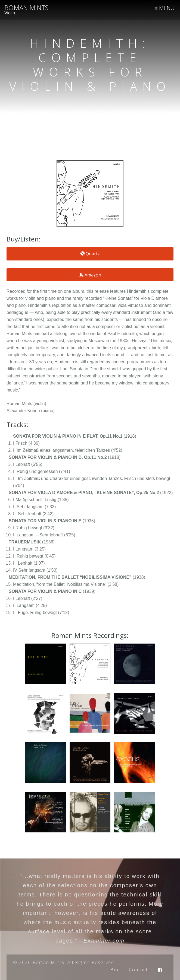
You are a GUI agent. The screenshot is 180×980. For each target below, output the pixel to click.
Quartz (90, 254)
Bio (114, 970)
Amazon (90, 275)
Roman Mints (26, 8)
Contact (138, 970)
